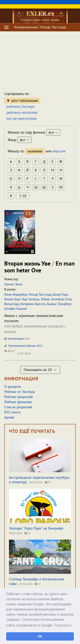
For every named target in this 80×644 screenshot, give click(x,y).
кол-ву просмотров (21, 118)
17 (38, 584)
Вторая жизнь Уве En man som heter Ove (39, 267)
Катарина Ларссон (33, 304)
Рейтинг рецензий (18, 397)
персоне (59, 151)
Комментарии (17, 339)
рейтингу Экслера (20, 107)
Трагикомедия (17, 346)
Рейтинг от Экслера (20, 392)
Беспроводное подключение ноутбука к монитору (39, 480)
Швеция (31, 346)
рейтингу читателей (22, 112)
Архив (9, 417)
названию (35, 151)
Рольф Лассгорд (40, 294)
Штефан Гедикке (16, 309)
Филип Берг (12, 299)
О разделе (13, 387)
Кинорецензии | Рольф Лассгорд (40, 27)
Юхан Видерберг (16, 294)
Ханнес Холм (13, 284)
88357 (10, 351)
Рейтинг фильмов (18, 402)
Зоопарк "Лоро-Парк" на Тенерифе (36, 528)
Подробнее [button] (63, 625)
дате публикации (25, 101)
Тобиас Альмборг (53, 299)
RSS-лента (12, 412)
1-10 (23, 196)
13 (28, 533)
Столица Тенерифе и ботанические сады (36, 581)
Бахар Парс (60, 294)
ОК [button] (40, 636)
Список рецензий (18, 407)
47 (48, 482)
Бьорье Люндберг (59, 304)
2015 (39, 346)
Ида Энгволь (31, 299)
